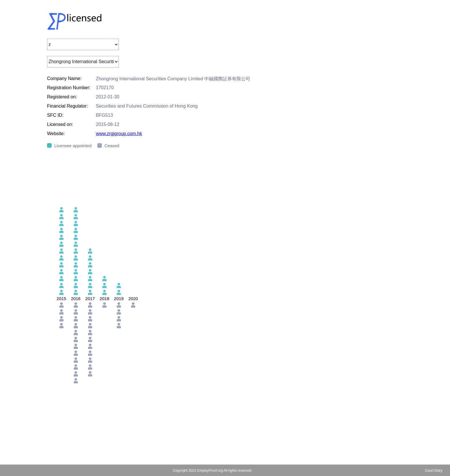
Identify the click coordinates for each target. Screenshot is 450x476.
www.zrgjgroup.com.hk (119, 134)
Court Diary (434, 471)
